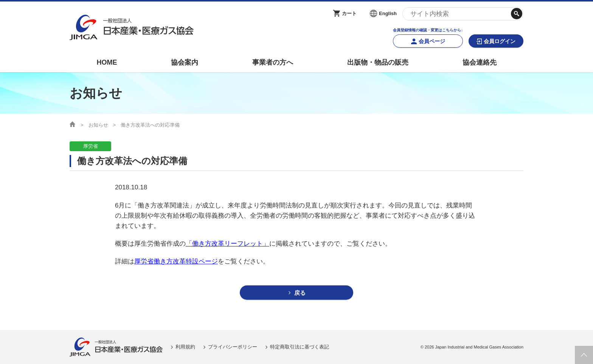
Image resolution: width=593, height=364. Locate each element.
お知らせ (98, 125)
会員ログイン (500, 41)
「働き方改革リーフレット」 (227, 244)
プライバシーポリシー (233, 347)
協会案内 (185, 62)
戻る (300, 293)
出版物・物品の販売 (378, 62)
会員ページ (432, 41)
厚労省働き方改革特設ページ (176, 261)
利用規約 (185, 347)
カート (349, 13)
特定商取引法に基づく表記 (300, 347)
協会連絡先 (480, 62)
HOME (107, 62)
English (388, 13)
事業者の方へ (273, 62)
